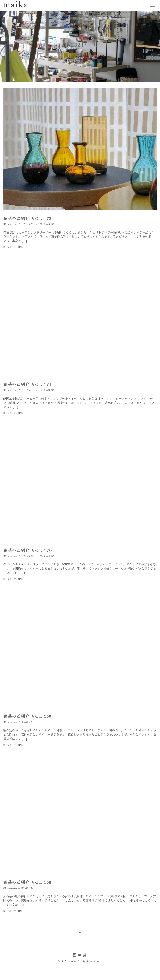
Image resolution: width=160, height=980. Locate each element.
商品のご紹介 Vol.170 (28, 551)
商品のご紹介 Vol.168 (27, 882)
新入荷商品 (49, 224)
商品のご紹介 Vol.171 (27, 385)
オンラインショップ (32, 224)
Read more (13, 247)
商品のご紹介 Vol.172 (27, 219)
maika (12, 224)
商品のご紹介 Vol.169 (27, 716)
